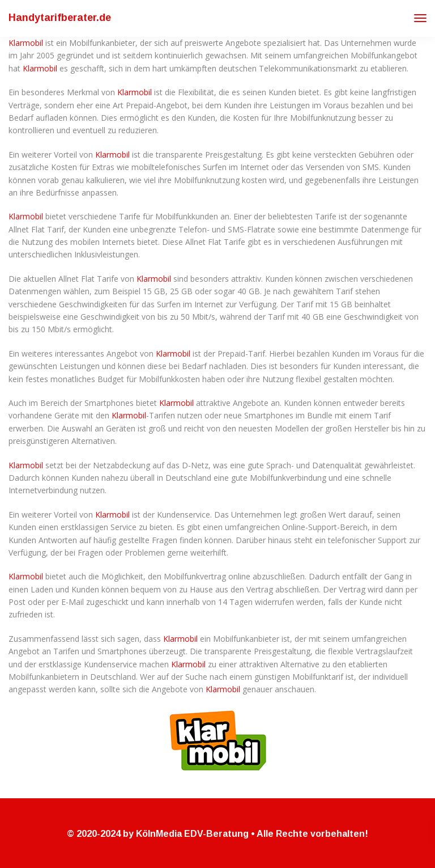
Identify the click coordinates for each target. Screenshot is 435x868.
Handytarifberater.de (60, 18)
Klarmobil (26, 43)
